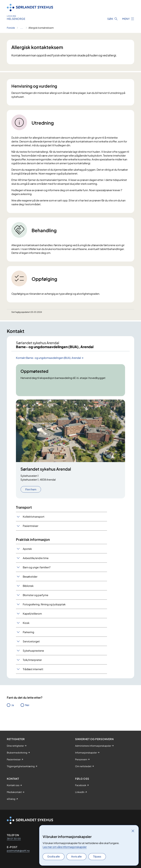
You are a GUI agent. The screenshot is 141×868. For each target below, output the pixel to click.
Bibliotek (28, 586)
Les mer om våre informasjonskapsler (65, 847)
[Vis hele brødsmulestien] (22, 28)
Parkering (28, 632)
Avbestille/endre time (36, 558)
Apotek (27, 549)
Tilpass (97, 856)
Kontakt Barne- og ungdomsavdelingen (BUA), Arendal (48, 358)
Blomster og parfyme (35, 595)
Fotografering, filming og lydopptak (44, 604)
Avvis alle (76, 856)
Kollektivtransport (34, 517)
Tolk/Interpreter (32, 660)
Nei (27, 705)
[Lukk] (133, 831)
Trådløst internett (33, 669)
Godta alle (53, 856)
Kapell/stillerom (32, 614)
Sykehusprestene (33, 651)
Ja (13, 705)
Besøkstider (30, 577)
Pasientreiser (31, 526)
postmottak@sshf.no (18, 851)
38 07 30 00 (14, 839)
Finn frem (31, 489)
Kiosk (26, 623)
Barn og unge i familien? (37, 567)
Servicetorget (31, 641)
